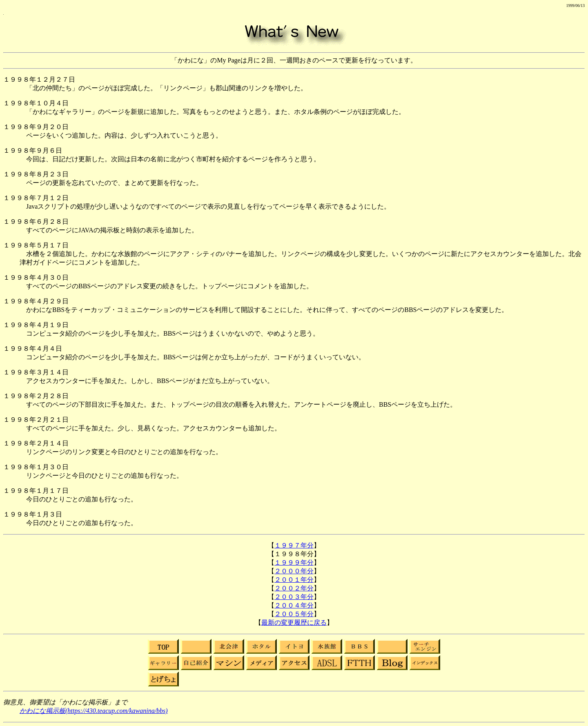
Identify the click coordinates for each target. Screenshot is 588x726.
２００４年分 (294, 605)
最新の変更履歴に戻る (294, 622)
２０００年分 (294, 571)
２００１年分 (294, 580)
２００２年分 (294, 588)
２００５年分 (294, 614)
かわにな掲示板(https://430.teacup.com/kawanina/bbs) (94, 711)
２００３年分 (294, 597)
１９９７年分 (294, 545)
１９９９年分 (294, 562)
